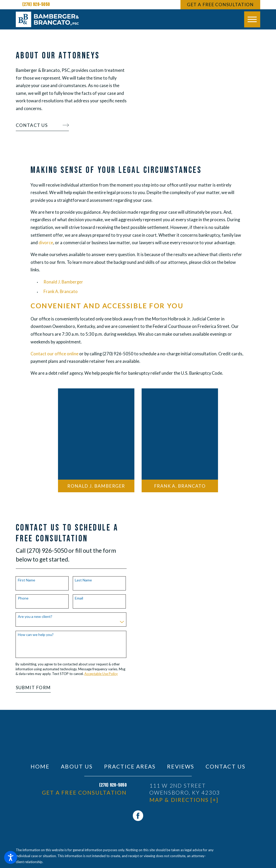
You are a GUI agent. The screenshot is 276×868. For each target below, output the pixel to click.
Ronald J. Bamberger (63, 282)
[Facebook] (138, 816)
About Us (77, 766)
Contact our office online (55, 354)
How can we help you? (28, 635)
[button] (11, 857)
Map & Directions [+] (184, 800)
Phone (15, 598)
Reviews (181, 766)
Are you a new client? (27, 617)
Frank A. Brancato (61, 291)
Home (40, 766)
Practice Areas (130, 766)
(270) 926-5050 (36, 5)
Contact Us (226, 766)
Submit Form (25, 688)
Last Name (75, 580)
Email (71, 598)
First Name (19, 580)
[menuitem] (40, 766)
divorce (46, 243)
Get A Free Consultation (220, 5)
